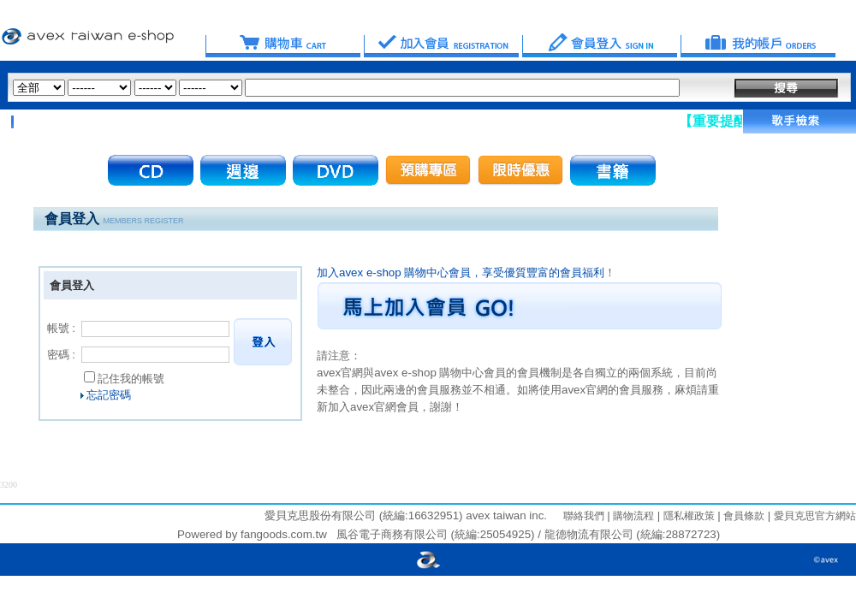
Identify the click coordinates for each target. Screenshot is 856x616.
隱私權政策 (687, 516)
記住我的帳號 (131, 379)
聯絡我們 (584, 516)
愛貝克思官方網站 (815, 516)
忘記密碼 (109, 395)
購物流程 (632, 516)
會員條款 (743, 516)
